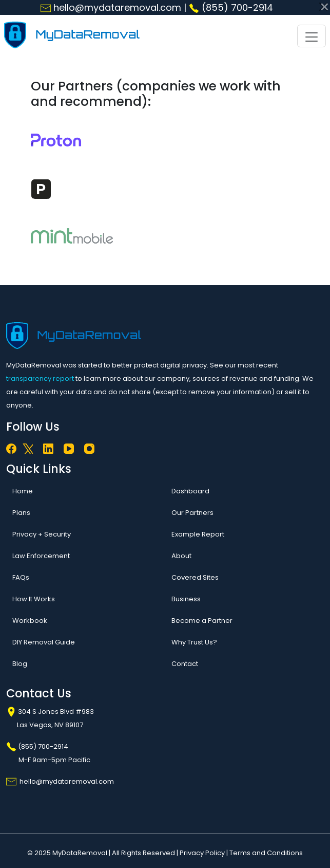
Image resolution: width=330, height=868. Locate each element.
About (181, 556)
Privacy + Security (42, 534)
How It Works (34, 599)
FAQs (21, 577)
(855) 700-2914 (231, 7)
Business (186, 599)
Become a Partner (202, 621)
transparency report (40, 378)
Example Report (198, 534)
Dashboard (190, 491)
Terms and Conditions (266, 853)
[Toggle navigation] (312, 36)
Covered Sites (195, 577)
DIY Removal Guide (44, 642)
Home (23, 491)
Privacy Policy (202, 853)
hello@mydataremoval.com (111, 7)
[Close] (323, 7)
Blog (20, 664)
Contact (185, 664)
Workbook (30, 621)
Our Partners (192, 513)
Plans (21, 513)
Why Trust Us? (194, 642)
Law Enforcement (41, 556)
